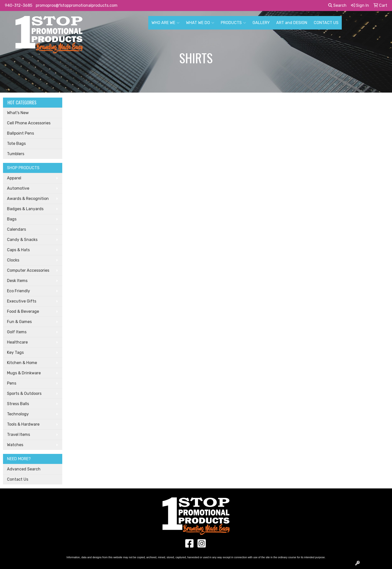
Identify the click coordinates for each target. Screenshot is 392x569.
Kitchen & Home (22, 363)
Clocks (13, 260)
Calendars (16, 229)
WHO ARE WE (165, 23)
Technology (18, 414)
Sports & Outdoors (24, 393)
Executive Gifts (22, 301)
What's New (18, 113)
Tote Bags (16, 144)
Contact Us (18, 479)
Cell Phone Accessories (29, 123)
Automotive (18, 188)
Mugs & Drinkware (24, 373)
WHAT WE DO (200, 23)
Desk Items (17, 281)
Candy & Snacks (22, 240)
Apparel (14, 178)
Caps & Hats (18, 250)
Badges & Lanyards (25, 209)
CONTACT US (326, 23)
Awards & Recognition (28, 199)
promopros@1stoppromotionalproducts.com (77, 5)
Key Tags (15, 352)
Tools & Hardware (23, 424)
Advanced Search (24, 469)
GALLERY (261, 23)
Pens (12, 383)
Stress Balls (18, 404)
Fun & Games (19, 322)
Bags (12, 219)
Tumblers (16, 154)
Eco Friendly (18, 291)
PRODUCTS (233, 23)
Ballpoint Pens (20, 133)
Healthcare (17, 342)
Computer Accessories (28, 270)
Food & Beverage (23, 311)
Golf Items (17, 332)
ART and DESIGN (292, 23)
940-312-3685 (18, 5)
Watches (15, 445)
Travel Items (18, 435)
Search (337, 5)
